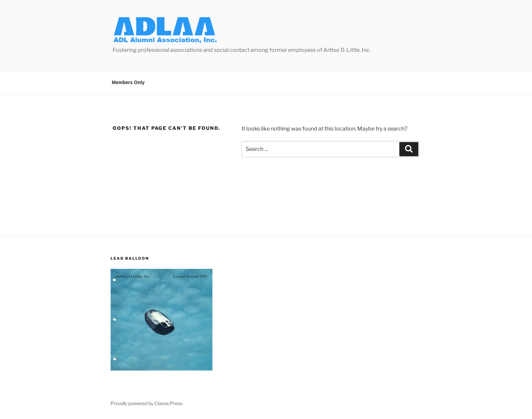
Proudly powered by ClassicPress (147, 403)
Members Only (128, 82)
